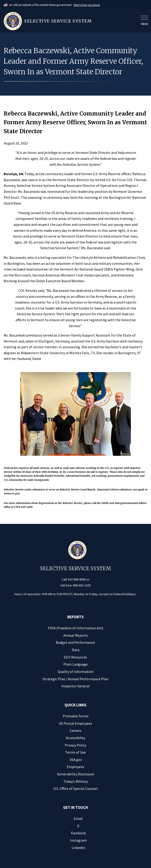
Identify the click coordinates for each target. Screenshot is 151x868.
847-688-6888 (77, 579)
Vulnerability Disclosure (75, 774)
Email (78, 818)
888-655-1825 (82, 585)
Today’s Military (76, 781)
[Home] (71, 21)
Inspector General (75, 686)
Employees (75, 767)
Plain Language (75, 664)
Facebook (78, 833)
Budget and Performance (75, 642)
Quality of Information (76, 672)
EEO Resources (75, 657)
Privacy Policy (75, 745)
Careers (75, 730)
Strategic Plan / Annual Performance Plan (75, 679)
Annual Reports (76, 635)
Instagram (78, 840)
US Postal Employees (75, 723)
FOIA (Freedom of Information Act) (76, 628)
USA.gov (76, 760)
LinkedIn (78, 848)
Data (76, 650)
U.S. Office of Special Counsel (75, 788)
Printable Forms (76, 716)
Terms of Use (75, 752)
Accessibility (76, 738)
